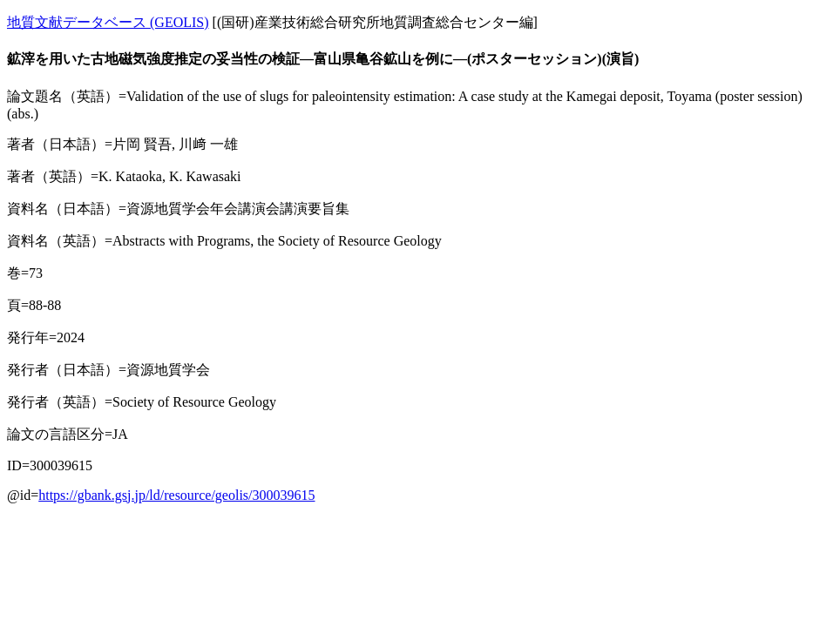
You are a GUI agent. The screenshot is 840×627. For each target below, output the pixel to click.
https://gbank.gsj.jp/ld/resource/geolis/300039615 (176, 495)
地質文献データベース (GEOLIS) (108, 22)
